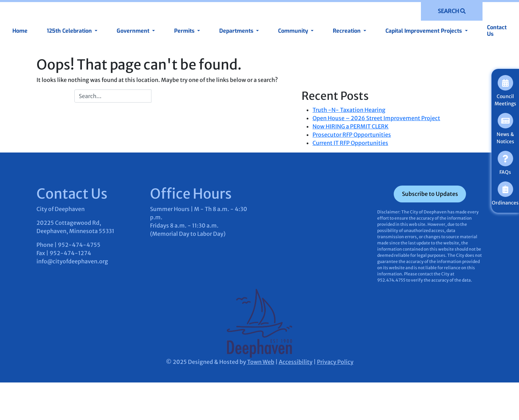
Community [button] (294, 31)
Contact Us (497, 31)
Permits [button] (185, 31)
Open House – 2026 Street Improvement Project (376, 118)
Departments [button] (237, 31)
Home (20, 31)
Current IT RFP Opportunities (350, 143)
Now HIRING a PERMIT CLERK (351, 126)
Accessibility (296, 362)
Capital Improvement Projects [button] (424, 31)
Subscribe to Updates (430, 194)
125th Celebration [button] (70, 31)
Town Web (261, 362)
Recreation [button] (347, 31)
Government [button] (134, 31)
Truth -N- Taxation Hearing (349, 110)
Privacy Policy (335, 362)
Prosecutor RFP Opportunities (352, 135)
